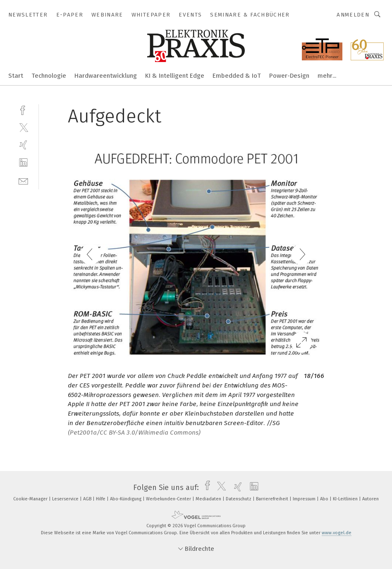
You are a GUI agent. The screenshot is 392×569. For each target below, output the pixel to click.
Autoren (370, 499)
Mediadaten (209, 499)
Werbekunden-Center (169, 499)
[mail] (23, 181)
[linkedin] (23, 163)
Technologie (49, 76)
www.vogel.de (337, 533)
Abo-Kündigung (126, 499)
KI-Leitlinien (346, 499)
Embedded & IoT (237, 76)
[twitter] (23, 127)
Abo (325, 499)
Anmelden (353, 15)
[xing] (23, 145)
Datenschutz (239, 499)
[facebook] (23, 109)
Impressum (305, 499)
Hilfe (101, 499)
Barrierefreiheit (273, 499)
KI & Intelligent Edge (175, 76)
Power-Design (289, 76)
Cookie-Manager (31, 499)
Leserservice (66, 499)
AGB (88, 499)
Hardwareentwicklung (106, 76)
